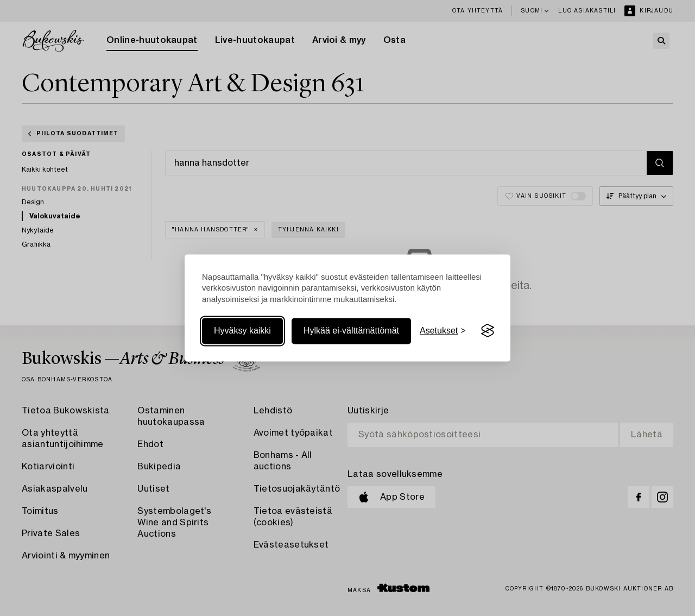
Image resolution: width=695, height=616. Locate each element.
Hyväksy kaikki (242, 331)
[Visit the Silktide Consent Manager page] (488, 331)
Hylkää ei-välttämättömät (351, 331)
